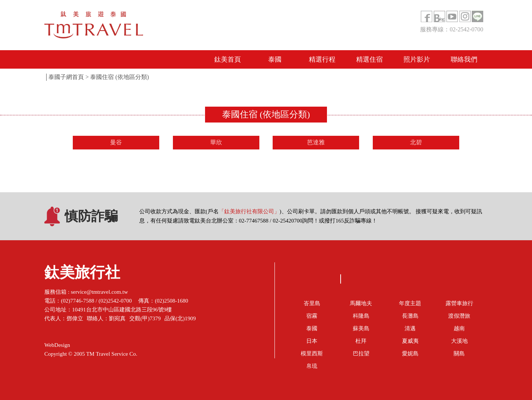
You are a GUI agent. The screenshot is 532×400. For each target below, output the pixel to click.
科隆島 (361, 316)
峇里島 (312, 303)
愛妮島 (410, 354)
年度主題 (410, 303)
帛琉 (312, 366)
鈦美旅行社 (82, 274)
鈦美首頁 (228, 59)
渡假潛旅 (459, 316)
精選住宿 (369, 59)
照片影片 (417, 59)
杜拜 (361, 341)
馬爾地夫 (361, 303)
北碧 (416, 142)
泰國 (275, 59)
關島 (459, 354)
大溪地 (459, 341)
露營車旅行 (459, 303)
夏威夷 (410, 341)
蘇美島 (361, 328)
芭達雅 (316, 142)
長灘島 (410, 316)
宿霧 (312, 316)
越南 (459, 328)
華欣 (216, 142)
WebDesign (57, 345)
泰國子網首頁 (66, 77)
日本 (312, 341)
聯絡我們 (464, 59)
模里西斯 (312, 354)
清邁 (410, 328)
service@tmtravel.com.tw (100, 292)
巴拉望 (361, 354)
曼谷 (116, 142)
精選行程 (322, 59)
